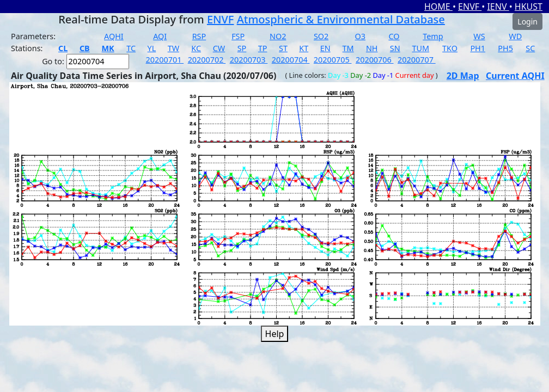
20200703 (249, 60)
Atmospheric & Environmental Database (341, 19)
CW (219, 48)
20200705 (333, 60)
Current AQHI (515, 76)
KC (196, 48)
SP (242, 48)
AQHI (114, 36)
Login (527, 22)
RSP (199, 36)
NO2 (278, 36)
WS (479, 36)
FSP (238, 36)
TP (263, 48)
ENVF (470, 7)
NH (372, 48)
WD (515, 36)
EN (325, 48)
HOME (438, 7)
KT (304, 48)
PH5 (505, 48)
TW (173, 48)
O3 (360, 36)
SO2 (321, 36)
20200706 (375, 60)
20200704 (291, 60)
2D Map (463, 76)
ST (283, 48)
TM (348, 48)
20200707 (417, 60)
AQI (160, 36)
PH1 (478, 48)
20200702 (207, 60)
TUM (421, 48)
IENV (498, 7)
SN (395, 48)
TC (131, 48)
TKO (450, 48)
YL (152, 48)
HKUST (529, 7)
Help (275, 334)
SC (530, 48)
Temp (433, 36)
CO (394, 36)
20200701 (165, 60)
